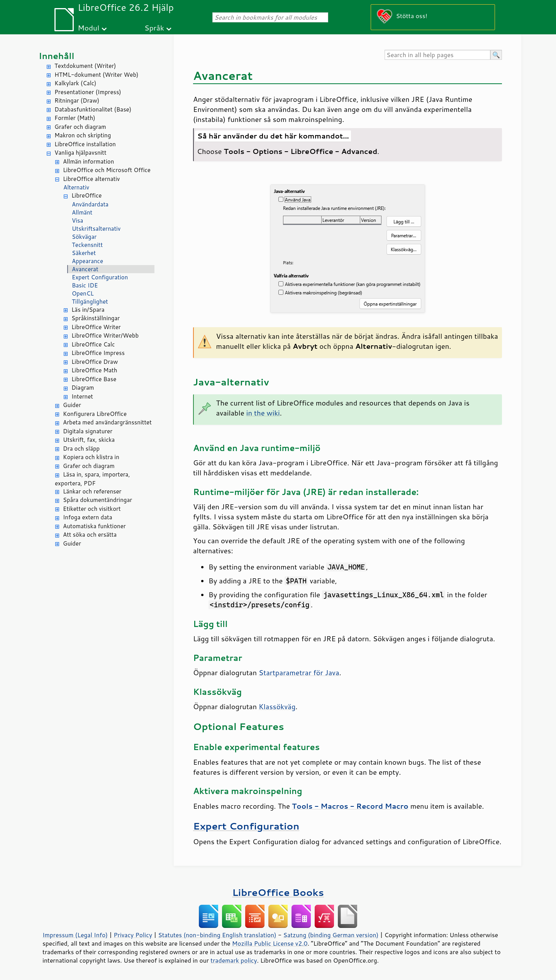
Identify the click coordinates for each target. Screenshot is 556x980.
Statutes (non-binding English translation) (217, 935)
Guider (72, 405)
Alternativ (76, 187)
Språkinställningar (96, 318)
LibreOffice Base (94, 379)
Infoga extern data (88, 517)
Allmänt (82, 212)
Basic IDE (85, 285)
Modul (88, 28)
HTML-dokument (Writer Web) (97, 75)
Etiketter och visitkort (92, 509)
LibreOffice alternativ (91, 179)
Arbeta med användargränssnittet (107, 422)
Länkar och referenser (92, 491)
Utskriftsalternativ (96, 229)
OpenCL (83, 293)
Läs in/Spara (88, 310)
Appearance (87, 261)
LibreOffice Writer (96, 327)
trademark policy (234, 960)
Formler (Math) (75, 118)
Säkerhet (84, 253)
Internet (82, 396)
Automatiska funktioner (94, 526)
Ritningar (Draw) (77, 101)
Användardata (90, 204)
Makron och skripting (83, 135)
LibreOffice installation (85, 144)
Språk (154, 28)
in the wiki (263, 413)
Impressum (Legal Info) (75, 935)
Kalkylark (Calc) (75, 83)
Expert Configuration (100, 277)
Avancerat (85, 269)
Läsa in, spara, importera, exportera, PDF (92, 479)
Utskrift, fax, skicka (89, 440)
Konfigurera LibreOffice (95, 414)
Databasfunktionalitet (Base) (93, 109)
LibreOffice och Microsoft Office (107, 170)
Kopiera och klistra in (91, 457)
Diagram (83, 388)
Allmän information (88, 161)
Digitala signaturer (88, 431)
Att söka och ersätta (90, 535)
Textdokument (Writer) (85, 66)
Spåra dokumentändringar (97, 500)
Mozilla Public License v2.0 (270, 943)
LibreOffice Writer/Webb (105, 335)
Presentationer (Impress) (88, 92)
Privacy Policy (133, 935)
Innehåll (56, 56)
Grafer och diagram (80, 127)
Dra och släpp (81, 449)
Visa (77, 220)
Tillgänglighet (90, 302)
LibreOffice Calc (93, 344)
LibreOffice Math (94, 370)
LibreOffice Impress (98, 353)
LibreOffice (86, 195)
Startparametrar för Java (299, 672)
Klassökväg (277, 706)
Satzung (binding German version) (331, 935)
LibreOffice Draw (95, 362)
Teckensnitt (87, 245)
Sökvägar (84, 237)
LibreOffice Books (278, 892)
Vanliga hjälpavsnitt (81, 153)
